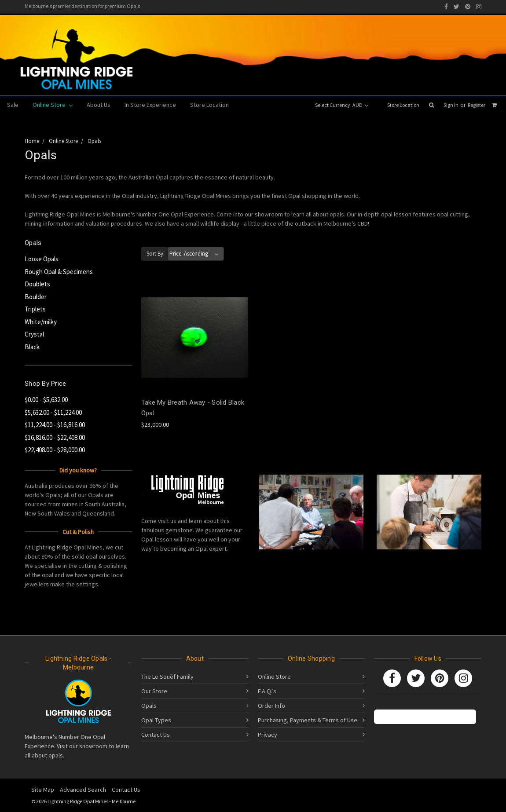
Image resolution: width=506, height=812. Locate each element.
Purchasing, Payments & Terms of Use (308, 720)
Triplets (35, 309)
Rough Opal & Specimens (59, 272)
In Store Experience (150, 105)
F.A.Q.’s (267, 691)
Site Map (43, 790)
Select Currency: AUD (342, 105)
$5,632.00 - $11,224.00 (53, 412)
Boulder (36, 297)
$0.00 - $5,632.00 (46, 400)
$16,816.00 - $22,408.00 (55, 437)
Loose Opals (42, 259)
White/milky (41, 322)
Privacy (268, 735)
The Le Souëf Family (167, 677)
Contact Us (156, 735)
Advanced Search (83, 790)
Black (32, 347)
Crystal (34, 334)
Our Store (154, 691)
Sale (13, 105)
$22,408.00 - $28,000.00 (55, 450)
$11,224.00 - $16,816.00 (55, 425)
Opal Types (156, 720)
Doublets (37, 284)
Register (477, 105)
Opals (149, 706)
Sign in (451, 105)
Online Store (53, 105)
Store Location (403, 105)
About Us (99, 105)
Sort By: (156, 254)
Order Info (271, 706)
